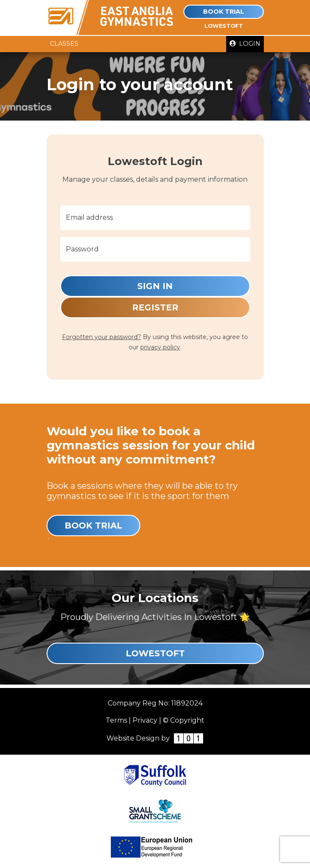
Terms (116, 720)
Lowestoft (155, 653)
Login (245, 44)
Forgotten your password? (102, 337)
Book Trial (224, 12)
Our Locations (155, 598)
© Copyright (184, 720)
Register (155, 307)
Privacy (145, 720)
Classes (64, 44)
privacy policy (160, 347)
